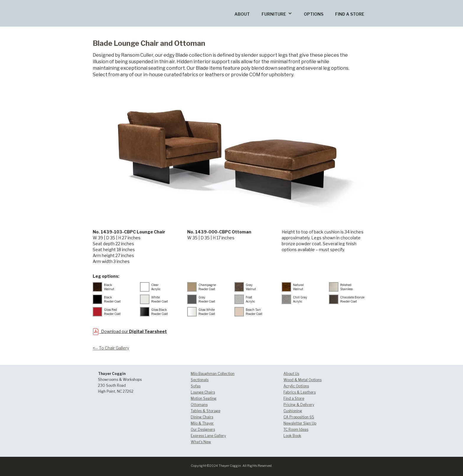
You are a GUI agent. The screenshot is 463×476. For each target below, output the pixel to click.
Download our (133, 331)
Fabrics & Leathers (300, 392)
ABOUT (242, 14)
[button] (277, 13)
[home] (125, 4)
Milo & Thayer (202, 423)
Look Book (292, 436)
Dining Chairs (202, 417)
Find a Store (294, 398)
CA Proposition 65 (299, 417)
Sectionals (200, 380)
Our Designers (203, 429)
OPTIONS (314, 14)
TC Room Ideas (296, 429)
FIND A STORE (350, 14)
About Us (291, 374)
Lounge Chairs (203, 392)
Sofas (196, 386)
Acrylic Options (296, 386)
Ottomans (199, 405)
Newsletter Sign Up (300, 423)
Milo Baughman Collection (213, 374)
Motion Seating (204, 398)
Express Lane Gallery (208, 436)
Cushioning (293, 411)
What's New (201, 442)
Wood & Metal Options (303, 380)
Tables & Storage (206, 411)
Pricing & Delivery (299, 405)
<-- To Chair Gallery (111, 348)
